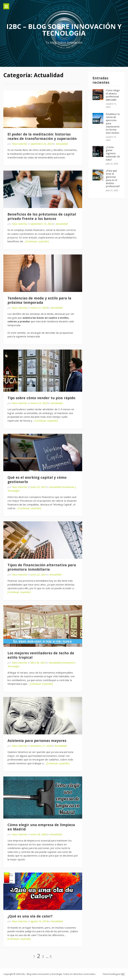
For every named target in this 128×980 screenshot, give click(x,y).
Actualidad (62, 144)
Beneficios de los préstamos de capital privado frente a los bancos (42, 216)
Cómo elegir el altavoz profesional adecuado (113, 95)
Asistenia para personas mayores (37, 741)
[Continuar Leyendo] (37, 241)
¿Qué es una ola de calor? (30, 916)
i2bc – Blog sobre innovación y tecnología (64, 30)
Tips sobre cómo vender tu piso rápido (41, 398)
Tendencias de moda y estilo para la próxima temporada (39, 300)
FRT (123, 974)
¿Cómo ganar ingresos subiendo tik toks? (113, 153)
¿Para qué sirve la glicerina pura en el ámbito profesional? (113, 179)
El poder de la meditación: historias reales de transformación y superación (42, 136)
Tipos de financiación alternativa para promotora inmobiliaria (42, 567)
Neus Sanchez (20, 144)
